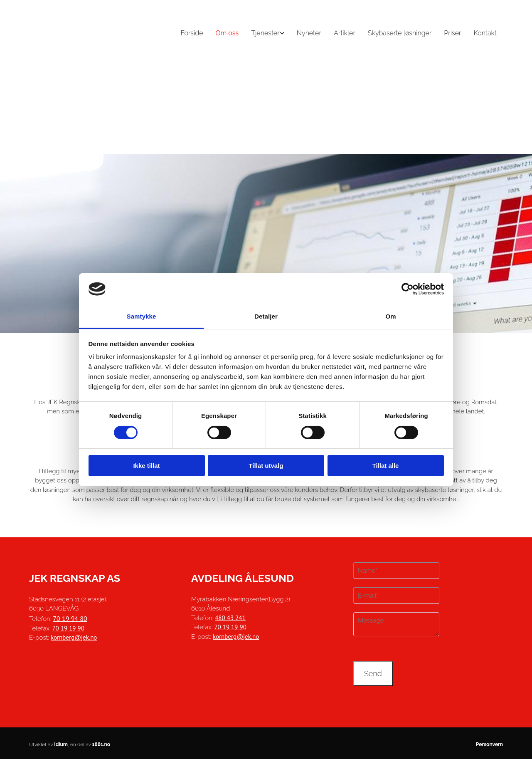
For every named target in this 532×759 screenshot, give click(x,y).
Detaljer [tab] (266, 316)
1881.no (101, 744)
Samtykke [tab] (142, 316)
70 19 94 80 (70, 618)
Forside (192, 33)
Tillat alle (386, 466)
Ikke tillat (146, 466)
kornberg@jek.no (74, 637)
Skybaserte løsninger (400, 33)
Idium (61, 744)
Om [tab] (390, 316)
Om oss (227, 33)
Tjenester (265, 33)
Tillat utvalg (266, 466)
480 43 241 (230, 618)
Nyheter (309, 33)
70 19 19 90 (68, 628)
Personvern (489, 744)
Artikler (345, 33)
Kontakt (485, 33)
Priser (452, 33)
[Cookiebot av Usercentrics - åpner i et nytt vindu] (408, 289)
